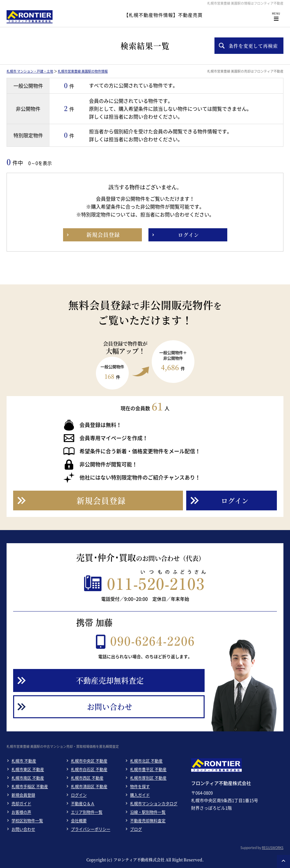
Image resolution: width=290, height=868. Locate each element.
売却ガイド (21, 804)
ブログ (136, 829)
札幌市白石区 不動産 (89, 769)
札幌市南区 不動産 (28, 778)
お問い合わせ (23, 829)
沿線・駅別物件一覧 (148, 812)
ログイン (79, 795)
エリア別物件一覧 (87, 812)
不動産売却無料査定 (148, 821)
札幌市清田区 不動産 (89, 787)
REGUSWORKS (273, 847)
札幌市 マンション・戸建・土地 (30, 71)
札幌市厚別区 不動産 (148, 778)
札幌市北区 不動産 (146, 761)
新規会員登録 (23, 795)
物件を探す (140, 787)
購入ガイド (140, 795)
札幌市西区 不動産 (87, 778)
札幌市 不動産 (24, 761)
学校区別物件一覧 (27, 821)
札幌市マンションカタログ (154, 804)
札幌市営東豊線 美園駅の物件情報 (83, 71)
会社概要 (79, 821)
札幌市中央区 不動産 (89, 761)
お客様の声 (21, 812)
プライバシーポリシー (91, 829)
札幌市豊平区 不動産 (148, 769)
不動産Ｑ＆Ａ (83, 804)
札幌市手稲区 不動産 (30, 787)
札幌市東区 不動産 (28, 769)
